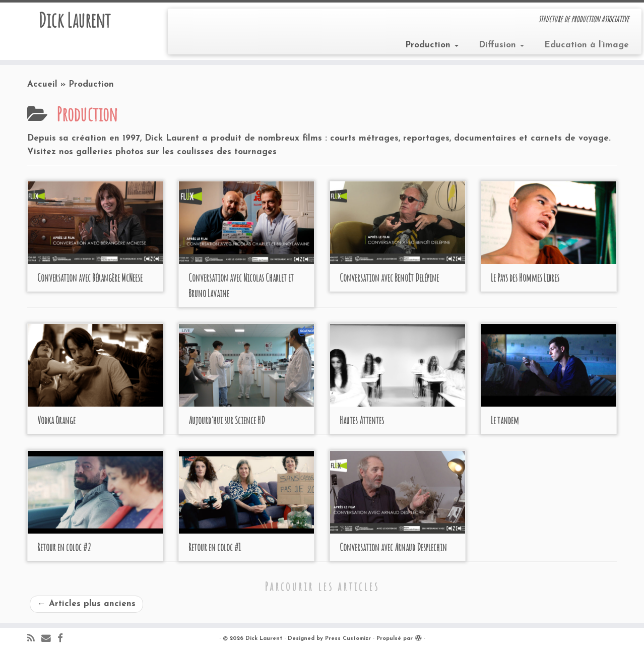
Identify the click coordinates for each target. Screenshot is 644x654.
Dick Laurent (74, 20)
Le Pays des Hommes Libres (525, 278)
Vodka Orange (56, 420)
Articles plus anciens (86, 604)
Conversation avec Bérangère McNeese (90, 278)
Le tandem (505, 420)
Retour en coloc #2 (64, 547)
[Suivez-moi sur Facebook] (63, 639)
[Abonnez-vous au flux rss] (34, 639)
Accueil (42, 84)
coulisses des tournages (227, 152)
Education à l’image (587, 45)
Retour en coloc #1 (215, 547)
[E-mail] (49, 639)
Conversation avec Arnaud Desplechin (393, 547)
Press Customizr (348, 639)
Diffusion (501, 45)
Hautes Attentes (362, 420)
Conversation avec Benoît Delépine (389, 278)
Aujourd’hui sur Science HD (227, 420)
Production (432, 45)
